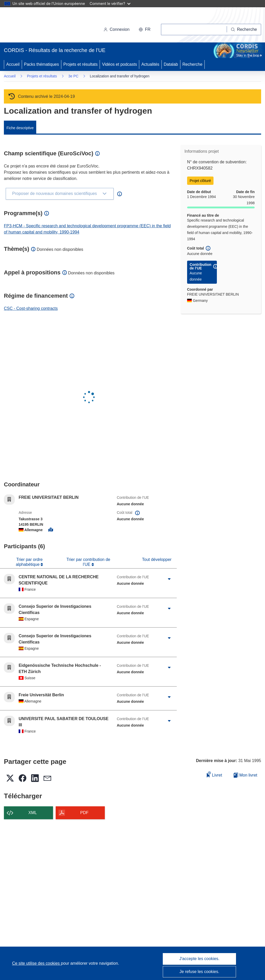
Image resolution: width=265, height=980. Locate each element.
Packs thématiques (42, 64)
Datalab (171, 64)
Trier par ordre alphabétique (29, 562)
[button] (145, 30)
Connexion (117, 29)
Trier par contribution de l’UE (88, 562)
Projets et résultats (81, 64)
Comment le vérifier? (110, 3)
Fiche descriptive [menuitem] (20, 128)
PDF (84, 813)
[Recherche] (244, 30)
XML (33, 813)
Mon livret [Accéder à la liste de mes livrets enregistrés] (245, 775)
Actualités (150, 64)
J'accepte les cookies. (199, 959)
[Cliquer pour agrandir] (169, 579)
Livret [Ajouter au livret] (215, 774)
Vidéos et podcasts (119, 64)
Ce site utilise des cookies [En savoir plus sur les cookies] (37, 963)
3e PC (73, 76)
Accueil (13, 64)
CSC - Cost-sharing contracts (31, 308)
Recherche (192, 64)
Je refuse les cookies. (200, 972)
